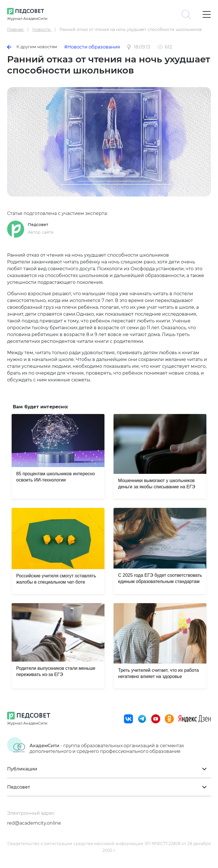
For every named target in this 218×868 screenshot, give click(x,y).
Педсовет (38, 225)
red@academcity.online (34, 823)
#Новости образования (92, 47)
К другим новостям (32, 47)
